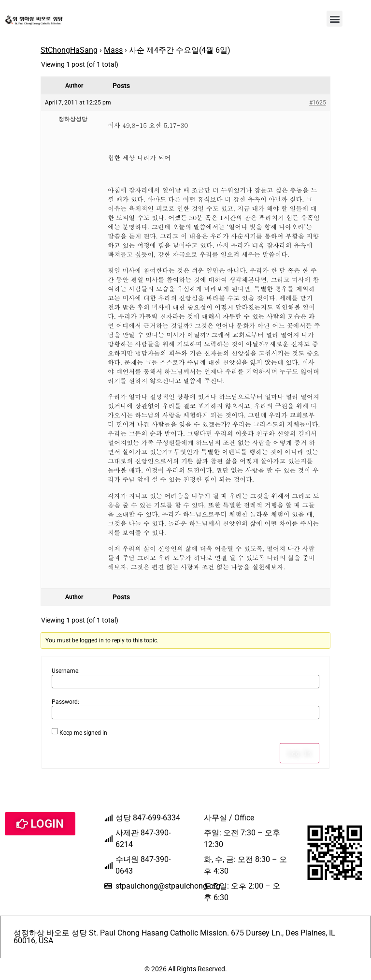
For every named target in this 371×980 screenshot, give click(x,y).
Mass (113, 50)
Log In (300, 753)
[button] (335, 19)
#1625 (318, 103)
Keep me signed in (83, 733)
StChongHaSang (69, 50)
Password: (65, 702)
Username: (66, 671)
